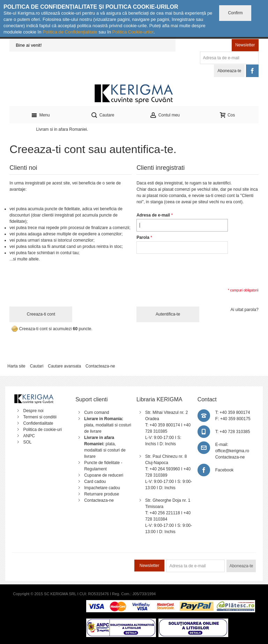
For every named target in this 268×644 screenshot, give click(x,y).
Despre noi (33, 411)
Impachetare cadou (102, 488)
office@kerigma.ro (232, 451)
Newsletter (245, 45)
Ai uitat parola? (245, 310)
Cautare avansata (64, 366)
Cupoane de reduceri (104, 475)
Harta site (16, 366)
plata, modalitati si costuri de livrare (108, 425)
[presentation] (189, 270)
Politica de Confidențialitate (70, 32)
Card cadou (95, 482)
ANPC (29, 436)
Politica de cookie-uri (42, 430)
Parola (143, 237)
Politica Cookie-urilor (133, 32)
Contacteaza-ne (100, 366)
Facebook (225, 470)
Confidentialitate (38, 423)
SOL (27, 442)
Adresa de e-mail (153, 215)
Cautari (37, 366)
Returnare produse (102, 494)
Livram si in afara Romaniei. (62, 129)
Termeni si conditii (40, 417)
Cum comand (96, 412)
